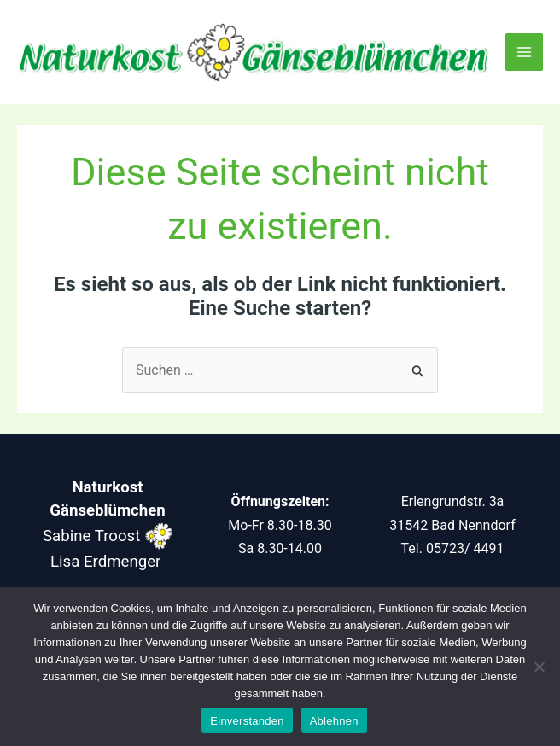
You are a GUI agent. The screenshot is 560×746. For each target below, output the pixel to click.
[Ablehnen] (539, 667)
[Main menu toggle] (524, 52)
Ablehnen (334, 721)
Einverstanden (247, 721)
